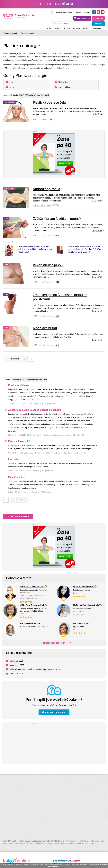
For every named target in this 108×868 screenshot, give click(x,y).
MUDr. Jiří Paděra (40, 121)
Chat (49, 29)
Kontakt (87, 12)
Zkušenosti (97, 29)
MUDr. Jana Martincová (55, 841)
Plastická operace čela (49, 104)
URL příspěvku (49, 406)
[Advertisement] (54, 746)
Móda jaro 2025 (16, 676)
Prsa (11, 82)
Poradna (86, 29)
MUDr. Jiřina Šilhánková (43, 237)
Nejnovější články (16, 96)
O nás (79, 12)
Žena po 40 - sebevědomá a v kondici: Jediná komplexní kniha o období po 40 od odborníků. (35, 251)
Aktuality (57, 29)
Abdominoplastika (46, 191)
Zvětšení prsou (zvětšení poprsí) (57, 220)
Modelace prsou (45, 330)
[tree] (54, 442)
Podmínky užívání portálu (77, 843)
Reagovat (38, 406)
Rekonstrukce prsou (48, 267)
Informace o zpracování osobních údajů (51, 843)
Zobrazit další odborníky (54, 646)
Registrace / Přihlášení (64, 12)
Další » (23, 502)
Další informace (54, 866)
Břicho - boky (64, 82)
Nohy (12, 87)
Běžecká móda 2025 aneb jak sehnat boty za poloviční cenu (36, 672)
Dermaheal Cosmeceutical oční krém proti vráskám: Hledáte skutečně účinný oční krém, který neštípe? (85, 251)
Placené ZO (99, 18)
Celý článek (97, 116)
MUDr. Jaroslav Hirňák (42, 207)
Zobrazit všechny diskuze (18, 519)
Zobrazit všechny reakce (62, 438)
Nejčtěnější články (41, 96)
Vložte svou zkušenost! (54, 715)
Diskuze (76, 29)
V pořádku (104, 864)
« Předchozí (13, 360)
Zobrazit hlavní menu (54, 4)
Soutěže (67, 29)
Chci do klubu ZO (84, 18)
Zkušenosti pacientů (51, 382)
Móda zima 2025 (17, 668)
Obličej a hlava (65, 87)
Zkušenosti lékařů (27, 382)
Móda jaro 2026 (16, 664)
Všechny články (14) (67, 96)
